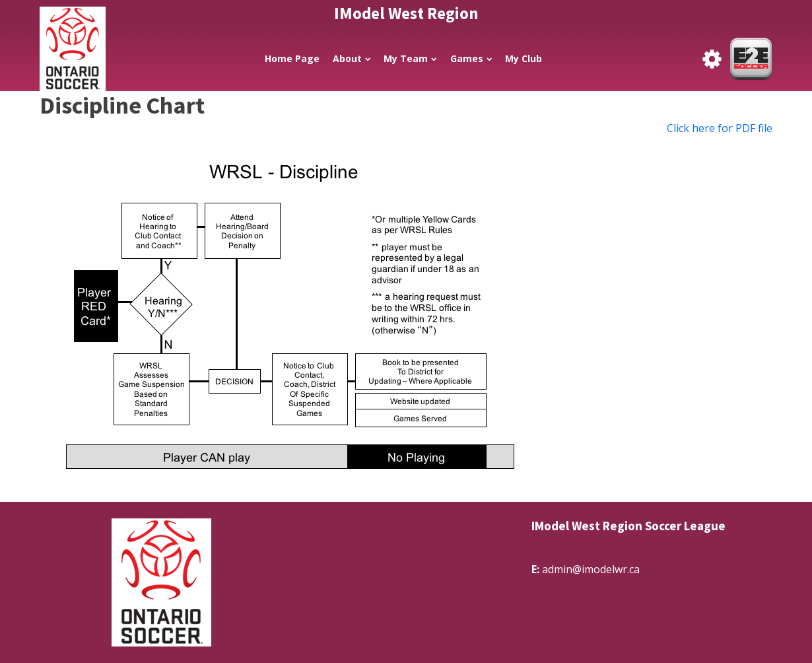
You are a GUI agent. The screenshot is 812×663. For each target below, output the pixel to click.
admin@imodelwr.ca (591, 569)
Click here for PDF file (720, 128)
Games (471, 58)
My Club (524, 58)
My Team (410, 58)
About (352, 58)
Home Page (292, 58)
